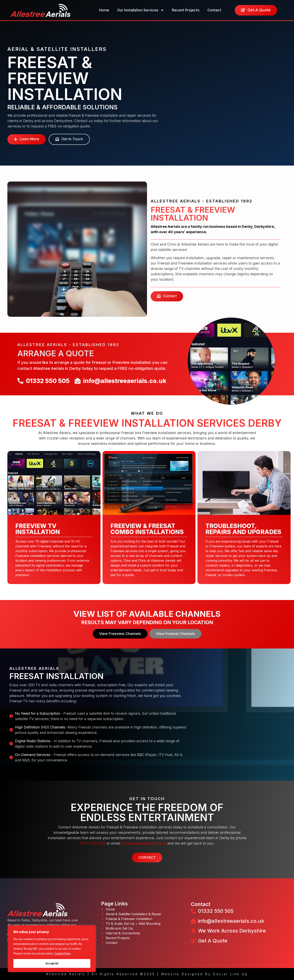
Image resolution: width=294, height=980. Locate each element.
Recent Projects (186, 10)
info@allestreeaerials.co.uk (144, 843)
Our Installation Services (141, 10)
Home (104, 10)
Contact (214, 10)
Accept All (52, 963)
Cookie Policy (63, 953)
